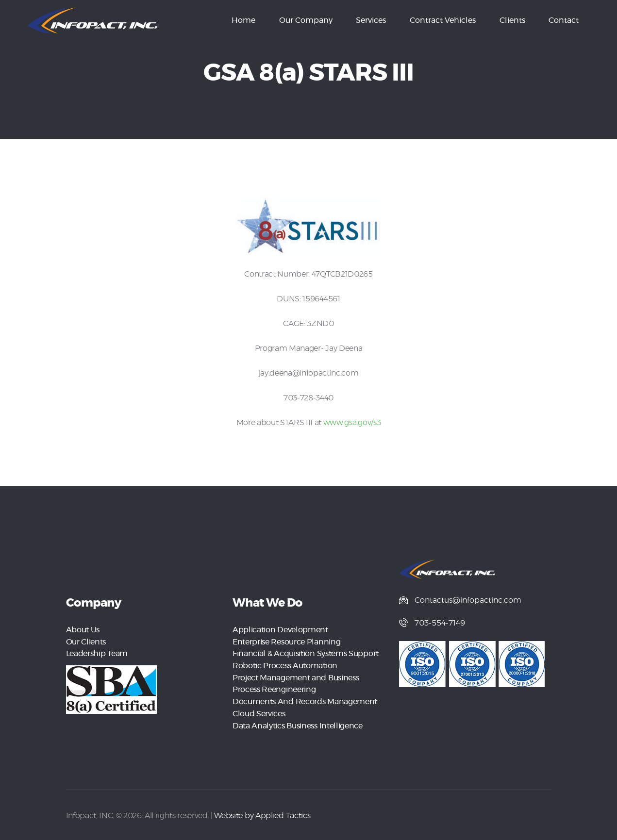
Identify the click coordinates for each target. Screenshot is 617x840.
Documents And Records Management (305, 700)
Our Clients (86, 642)
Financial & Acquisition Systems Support (305, 653)
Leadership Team (97, 653)
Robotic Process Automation (285, 665)
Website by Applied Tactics (262, 812)
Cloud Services (259, 711)
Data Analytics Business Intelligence (297, 723)
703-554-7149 (440, 624)
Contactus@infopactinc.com (468, 600)
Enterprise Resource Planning (286, 642)
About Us (83, 630)
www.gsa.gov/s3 (352, 423)
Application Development (280, 630)
